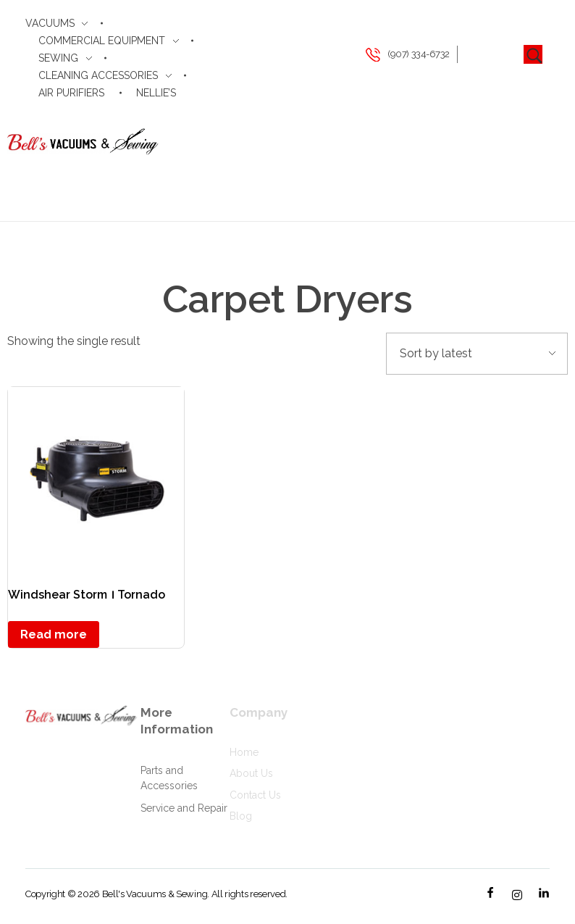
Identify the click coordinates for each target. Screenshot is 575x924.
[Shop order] (477, 354)
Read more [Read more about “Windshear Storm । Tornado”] (54, 634)
